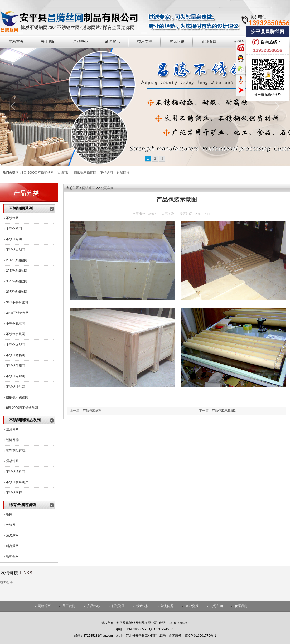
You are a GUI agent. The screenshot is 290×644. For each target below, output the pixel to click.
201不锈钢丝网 (17, 260)
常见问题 (167, 606)
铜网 (9, 514)
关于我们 (69, 606)
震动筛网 (12, 461)
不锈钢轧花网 (16, 323)
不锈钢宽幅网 (16, 355)
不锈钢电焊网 (16, 376)
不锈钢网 (12, 218)
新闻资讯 (118, 606)
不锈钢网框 (14, 493)
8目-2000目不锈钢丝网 (22, 408)
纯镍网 (11, 525)
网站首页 (88, 188)
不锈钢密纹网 (16, 334)
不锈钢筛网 (14, 239)
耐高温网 (12, 546)
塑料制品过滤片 (17, 451)
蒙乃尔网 (12, 535)
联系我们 (241, 606)
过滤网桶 (12, 440)
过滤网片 (12, 429)
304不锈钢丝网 (17, 281)
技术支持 (143, 606)
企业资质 (192, 606)
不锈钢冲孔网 (16, 387)
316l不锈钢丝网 (17, 302)
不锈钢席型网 (16, 345)
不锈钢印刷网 (16, 366)
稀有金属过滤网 (23, 505)
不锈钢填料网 (16, 472)
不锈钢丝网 (14, 229)
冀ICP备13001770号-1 (200, 636)
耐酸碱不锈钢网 (17, 397)
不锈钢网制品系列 (25, 420)
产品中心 (93, 606)
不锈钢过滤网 (16, 250)
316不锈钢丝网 (17, 292)
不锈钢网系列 (21, 209)
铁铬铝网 (12, 556)
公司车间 (107, 188)
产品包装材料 (92, 411)
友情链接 (9, 573)
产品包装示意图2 (224, 411)
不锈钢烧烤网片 (17, 482)
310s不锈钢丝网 (17, 313)
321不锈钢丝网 (17, 271)
